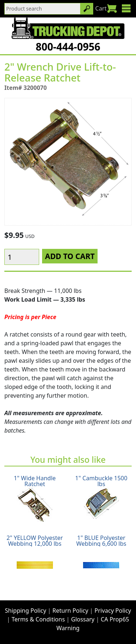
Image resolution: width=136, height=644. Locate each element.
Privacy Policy (113, 611)
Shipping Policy (26, 611)
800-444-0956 (68, 47)
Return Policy (71, 611)
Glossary (83, 619)
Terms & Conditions (38, 619)
